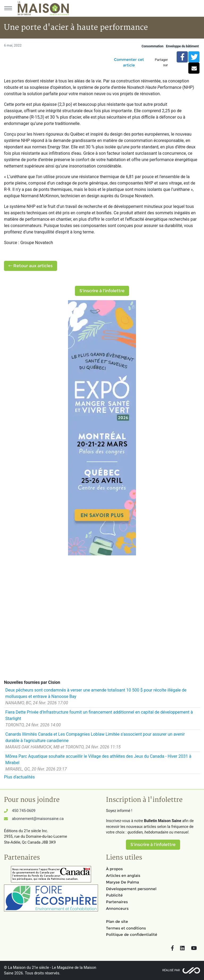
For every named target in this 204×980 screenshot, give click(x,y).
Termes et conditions (126, 928)
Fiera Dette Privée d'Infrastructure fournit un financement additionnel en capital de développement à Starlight (99, 715)
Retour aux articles (31, 266)
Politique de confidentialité (132, 935)
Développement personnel (131, 889)
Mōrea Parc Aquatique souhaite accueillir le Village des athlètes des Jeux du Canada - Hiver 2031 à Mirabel (98, 759)
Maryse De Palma (122, 882)
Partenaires (117, 902)
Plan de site (117, 922)
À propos (114, 869)
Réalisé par (171, 970)
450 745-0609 (24, 811)
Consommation (152, 46)
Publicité (114, 895)
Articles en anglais (123, 876)
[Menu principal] (8, 8)
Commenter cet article (129, 62)
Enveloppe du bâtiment (182, 46)
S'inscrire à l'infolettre (102, 291)
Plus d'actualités (19, 777)
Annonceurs (117, 908)
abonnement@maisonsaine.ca (38, 819)
